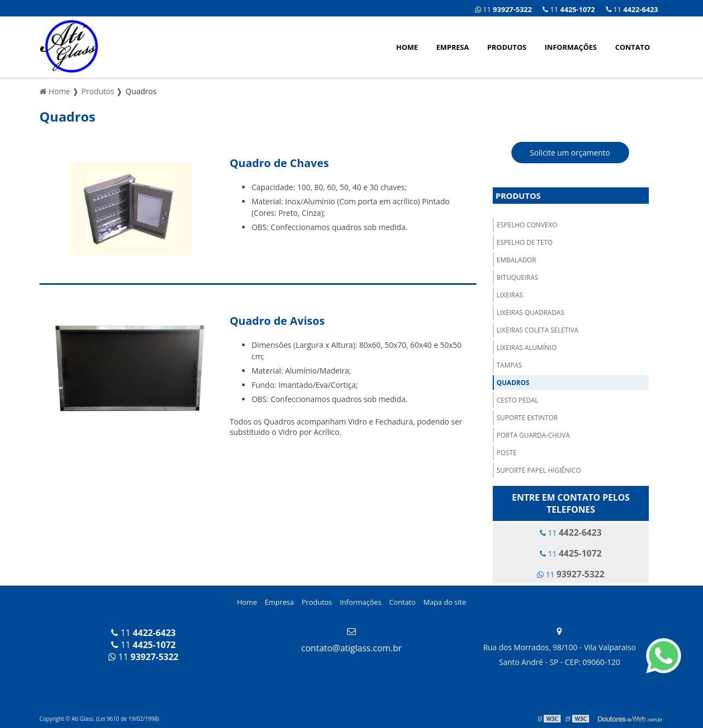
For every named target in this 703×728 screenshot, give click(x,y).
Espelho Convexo (527, 225)
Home (407, 47)
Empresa (453, 47)
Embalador (516, 260)
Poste (506, 453)
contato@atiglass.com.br (351, 648)
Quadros (513, 383)
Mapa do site (445, 602)
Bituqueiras (517, 277)
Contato (632, 47)
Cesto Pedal (517, 400)
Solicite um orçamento (570, 153)
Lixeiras (510, 295)
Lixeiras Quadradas (531, 313)
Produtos (507, 47)
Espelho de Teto (525, 242)
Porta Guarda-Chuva (533, 435)
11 (632, 9)
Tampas (509, 365)
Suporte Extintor (527, 418)
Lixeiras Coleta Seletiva (537, 330)
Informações (571, 47)
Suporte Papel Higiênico (539, 470)
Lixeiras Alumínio (527, 348)
